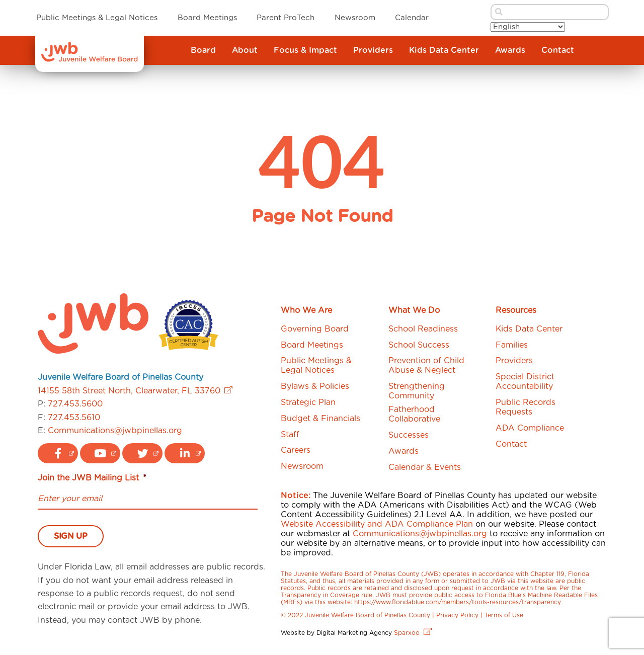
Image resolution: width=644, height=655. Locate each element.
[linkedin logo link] (185, 453)
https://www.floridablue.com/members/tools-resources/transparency (458, 602)
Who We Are (306, 310)
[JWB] (90, 59)
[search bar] (558, 12)
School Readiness (423, 329)
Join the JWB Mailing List (92, 478)
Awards (510, 50)
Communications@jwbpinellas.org (115, 431)
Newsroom (355, 18)
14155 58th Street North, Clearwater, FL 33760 (135, 391)
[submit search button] (498, 12)
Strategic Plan (308, 402)
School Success (419, 345)
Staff (290, 435)
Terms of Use (504, 615)
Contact (558, 50)
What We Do (414, 310)
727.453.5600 (75, 404)
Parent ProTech (286, 18)
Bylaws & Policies (315, 386)
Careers (296, 450)
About (245, 50)
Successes (409, 435)
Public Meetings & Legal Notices (97, 18)
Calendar (412, 18)
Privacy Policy (457, 615)
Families (512, 345)
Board (203, 50)
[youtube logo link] (100, 453)
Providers (373, 50)
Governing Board (315, 329)
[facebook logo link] (58, 453)
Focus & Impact (305, 50)
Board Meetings (207, 18)
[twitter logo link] (142, 453)
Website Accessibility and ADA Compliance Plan (377, 524)
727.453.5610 (74, 418)
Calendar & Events (425, 467)
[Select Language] (528, 27)
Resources (516, 310)
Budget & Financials (320, 419)
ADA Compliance (530, 428)
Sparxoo (413, 633)
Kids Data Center (444, 50)
